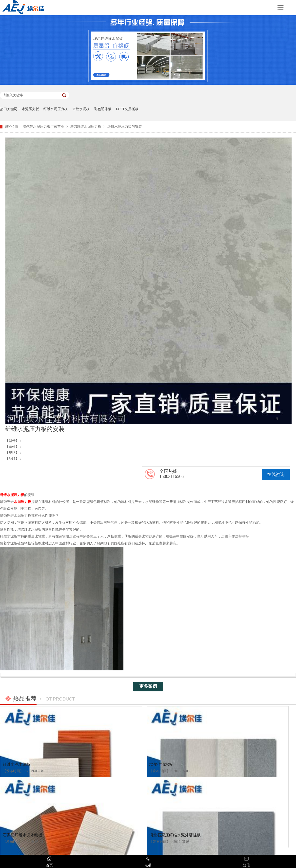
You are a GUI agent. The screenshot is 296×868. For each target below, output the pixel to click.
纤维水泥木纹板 (17, 764)
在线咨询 (276, 475)
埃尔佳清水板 (161, 764)
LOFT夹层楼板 (127, 109)
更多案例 (148, 686)
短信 (247, 861)
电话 (148, 861)
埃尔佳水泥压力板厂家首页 (43, 127)
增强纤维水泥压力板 (86, 127)
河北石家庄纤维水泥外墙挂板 (175, 835)
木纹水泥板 (81, 109)
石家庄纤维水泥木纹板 (22, 835)
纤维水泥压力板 (56, 109)
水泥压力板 (30, 109)
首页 (49, 861)
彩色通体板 (103, 109)
